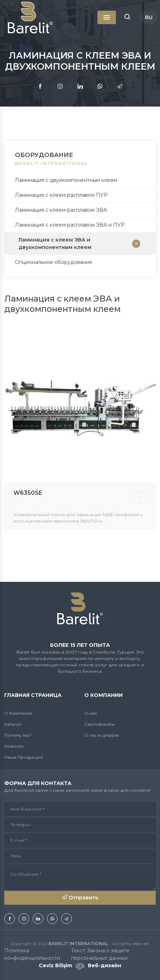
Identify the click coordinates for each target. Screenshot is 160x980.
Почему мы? (18, 735)
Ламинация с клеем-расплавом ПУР (61, 195)
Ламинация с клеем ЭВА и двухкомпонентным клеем (55, 243)
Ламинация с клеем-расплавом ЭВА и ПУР (70, 225)
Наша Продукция (24, 757)
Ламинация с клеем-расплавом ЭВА (61, 210)
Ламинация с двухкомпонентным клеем (66, 180)
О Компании (18, 713)
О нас (91, 713)
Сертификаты (100, 724)
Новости (14, 746)
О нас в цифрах (102, 735)
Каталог (13, 724)
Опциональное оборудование (54, 262)
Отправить (80, 898)
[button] (127, 17)
